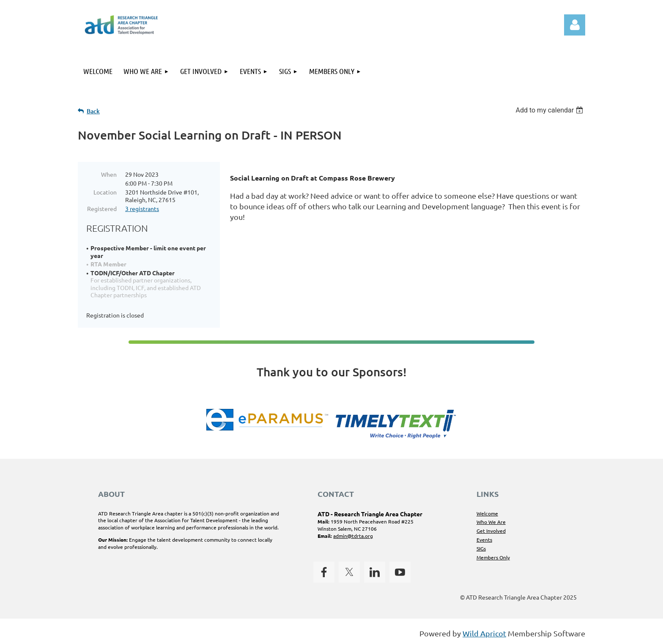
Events (484, 540)
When (109, 174)
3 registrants (142, 208)
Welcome (487, 513)
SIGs (481, 548)
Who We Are (491, 522)
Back (93, 111)
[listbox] (550, 110)
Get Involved (491, 531)
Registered (102, 208)
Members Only (493, 557)
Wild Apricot (484, 633)
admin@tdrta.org (353, 536)
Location (105, 192)
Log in (575, 25)
